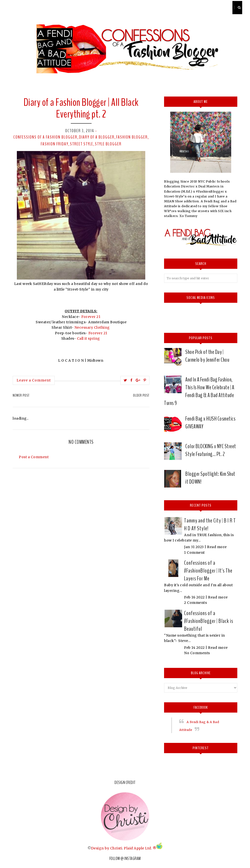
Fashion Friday (55, 144)
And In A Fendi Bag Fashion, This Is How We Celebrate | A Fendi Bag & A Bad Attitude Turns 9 (199, 391)
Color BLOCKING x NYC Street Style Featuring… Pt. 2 (211, 450)
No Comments (197, 653)
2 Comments (195, 603)
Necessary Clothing (92, 327)
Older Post (141, 395)
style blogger (108, 144)
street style (82, 144)
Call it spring (89, 338)
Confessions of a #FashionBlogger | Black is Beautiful (209, 621)
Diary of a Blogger (97, 137)
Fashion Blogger (132, 137)
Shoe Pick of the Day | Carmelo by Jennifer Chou (207, 356)
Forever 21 (91, 317)
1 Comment (194, 553)
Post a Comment (34, 457)
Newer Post (21, 395)
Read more (217, 547)
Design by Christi (107, 848)
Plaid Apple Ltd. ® (140, 848)
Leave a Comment (34, 380)
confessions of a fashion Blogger (45, 137)
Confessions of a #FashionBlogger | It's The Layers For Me (208, 571)
